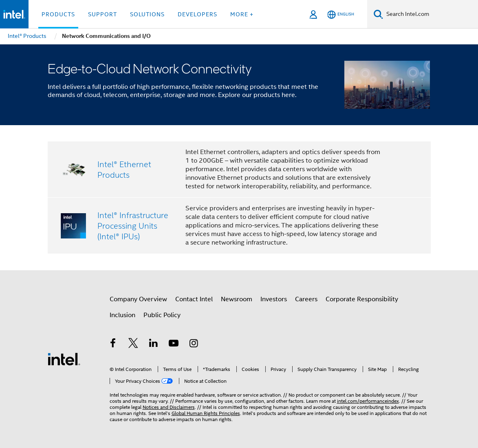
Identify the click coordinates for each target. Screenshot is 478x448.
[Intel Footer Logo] (64, 359)
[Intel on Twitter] (133, 344)
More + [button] (242, 14)
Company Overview (138, 299)
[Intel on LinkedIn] (154, 344)
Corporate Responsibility (362, 299)
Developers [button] (197, 14)
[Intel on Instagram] (194, 344)
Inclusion (122, 315)
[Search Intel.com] (431, 14)
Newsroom (237, 299)
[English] (341, 14)
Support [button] (102, 14)
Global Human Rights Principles (206, 413)
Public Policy (162, 315)
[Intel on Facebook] (113, 344)
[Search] (378, 14)
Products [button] (58, 14)
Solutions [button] (147, 14)
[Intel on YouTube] (174, 344)
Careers (306, 299)
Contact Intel (194, 299)
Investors (274, 299)
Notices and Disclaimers (169, 407)
